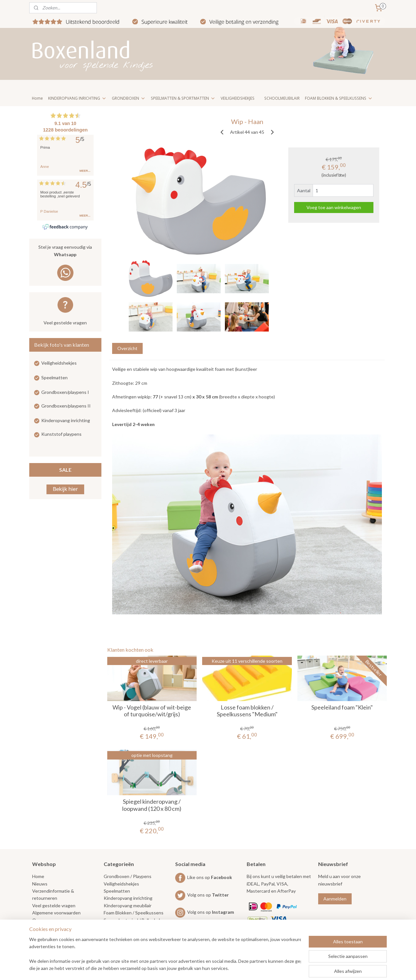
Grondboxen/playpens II (66, 406)
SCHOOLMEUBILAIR (282, 98)
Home (37, 98)
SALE (65, 470)
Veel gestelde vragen (65, 323)
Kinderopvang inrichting (66, 420)
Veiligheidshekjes (59, 363)
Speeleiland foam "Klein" (342, 707)
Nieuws (40, 884)
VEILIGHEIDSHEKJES (238, 98)
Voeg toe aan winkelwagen (334, 207)
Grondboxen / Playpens (128, 876)
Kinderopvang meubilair (128, 905)
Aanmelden (335, 899)
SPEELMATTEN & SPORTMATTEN (183, 98)
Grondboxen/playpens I (65, 392)
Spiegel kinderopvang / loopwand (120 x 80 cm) (152, 805)
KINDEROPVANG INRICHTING (77, 98)
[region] (165, 954)
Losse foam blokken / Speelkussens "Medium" (247, 711)
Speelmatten (54, 377)
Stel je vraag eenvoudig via (65, 251)
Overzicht (127, 348)
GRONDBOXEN (129, 98)
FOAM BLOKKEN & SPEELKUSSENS (339, 98)
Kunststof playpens (61, 434)
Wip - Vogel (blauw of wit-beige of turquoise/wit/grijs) (152, 711)
